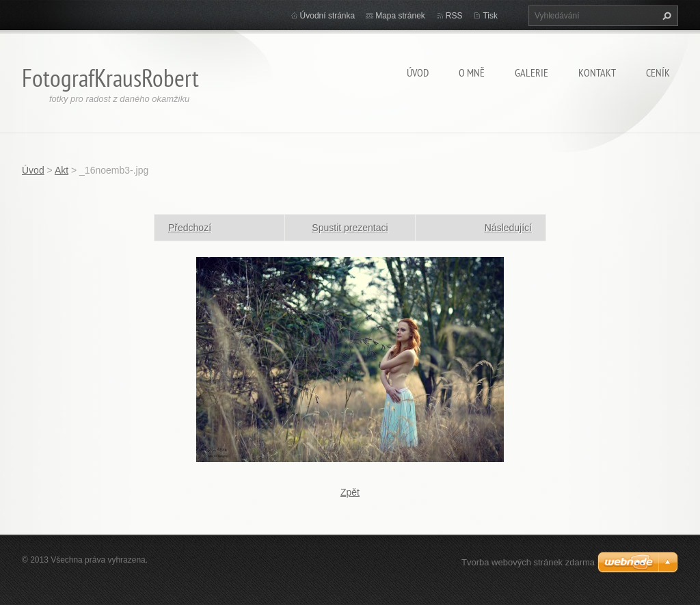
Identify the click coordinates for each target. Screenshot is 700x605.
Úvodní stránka (328, 16)
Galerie (531, 72)
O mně (472, 72)
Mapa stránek (400, 16)
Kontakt (597, 72)
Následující (508, 228)
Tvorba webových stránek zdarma (528, 562)
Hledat (665, 16)
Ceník (658, 72)
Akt (62, 170)
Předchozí (190, 228)
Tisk (490, 16)
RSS (454, 16)
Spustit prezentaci (350, 228)
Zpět (350, 492)
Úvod (418, 72)
